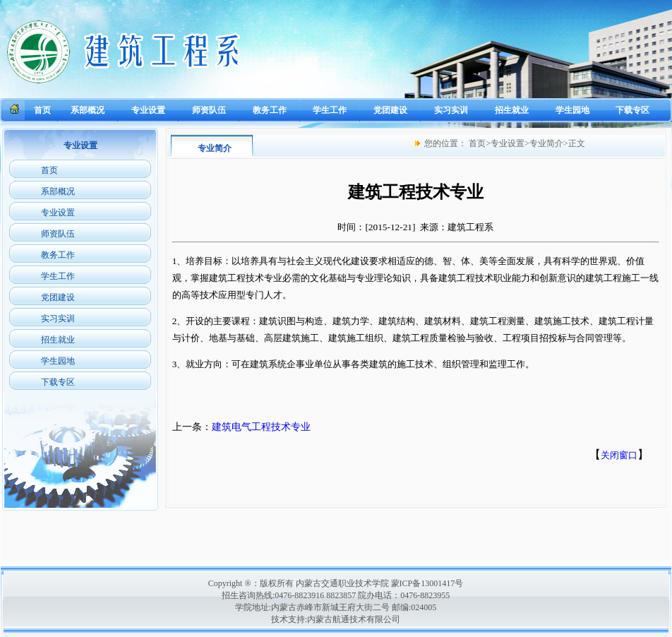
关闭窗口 (619, 455)
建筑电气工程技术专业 (261, 427)
